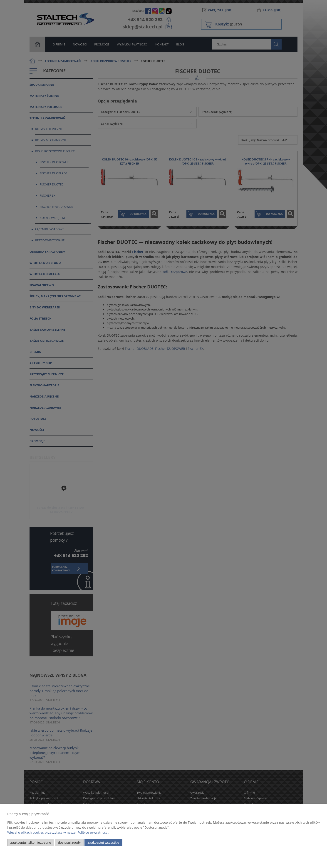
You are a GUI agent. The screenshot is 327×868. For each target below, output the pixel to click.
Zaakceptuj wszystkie (103, 842)
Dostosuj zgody (69, 842)
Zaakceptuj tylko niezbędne (31, 842)
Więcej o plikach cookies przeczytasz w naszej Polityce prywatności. (58, 832)
